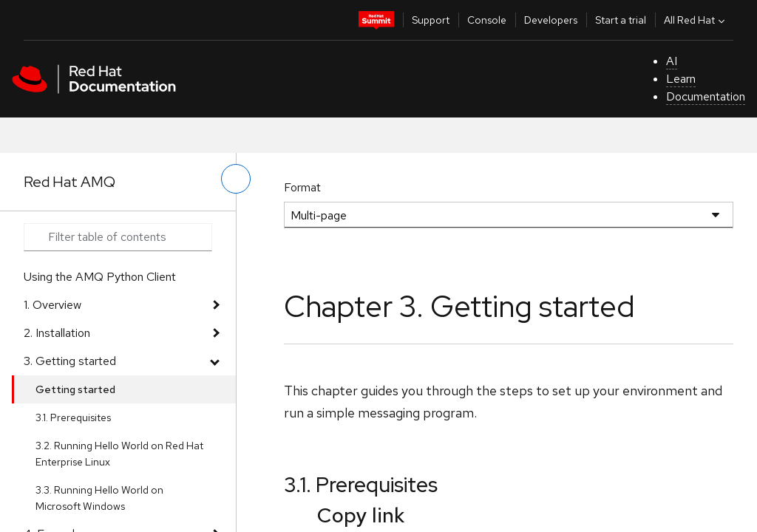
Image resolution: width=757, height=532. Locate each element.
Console (487, 20)
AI (672, 61)
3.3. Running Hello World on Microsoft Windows (99, 498)
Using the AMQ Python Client (100, 277)
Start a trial (621, 20)
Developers (551, 20)
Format (302, 187)
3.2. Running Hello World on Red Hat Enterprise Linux (119, 454)
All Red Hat (696, 20)
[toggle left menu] (236, 179)
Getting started (75, 389)
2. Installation (57, 333)
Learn (681, 79)
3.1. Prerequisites (73, 417)
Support (431, 20)
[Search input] (118, 237)
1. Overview (52, 305)
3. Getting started (70, 361)
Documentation (706, 96)
